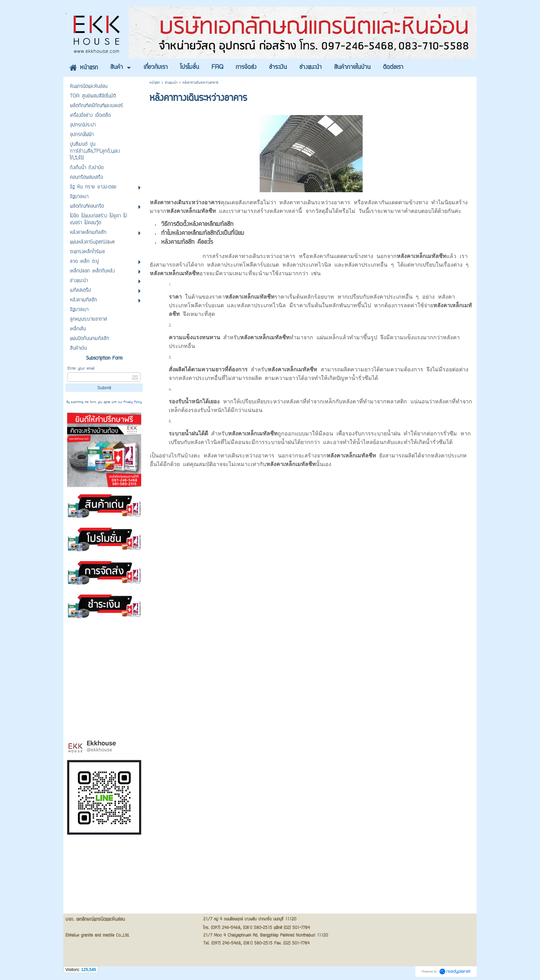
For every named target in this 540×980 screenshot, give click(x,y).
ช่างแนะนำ (171, 83)
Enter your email (81, 369)
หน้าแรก (155, 83)
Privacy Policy (133, 402)
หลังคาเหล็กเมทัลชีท (351, 455)
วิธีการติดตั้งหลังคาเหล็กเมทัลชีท (197, 225)
